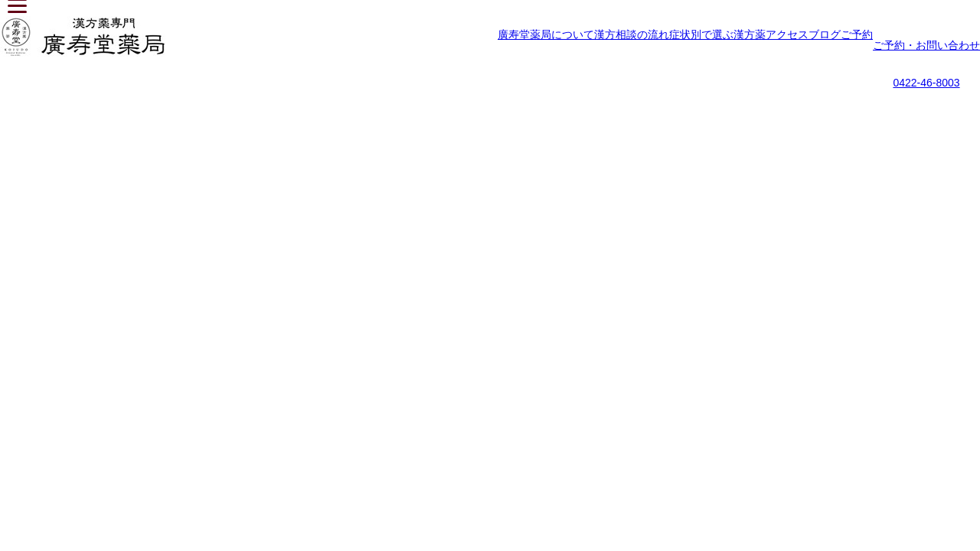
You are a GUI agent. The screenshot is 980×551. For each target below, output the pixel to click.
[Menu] (17, 8)
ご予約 (857, 34)
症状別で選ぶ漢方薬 (717, 34)
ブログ (825, 34)
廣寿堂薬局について (546, 34)
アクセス (787, 34)
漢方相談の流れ (632, 34)
